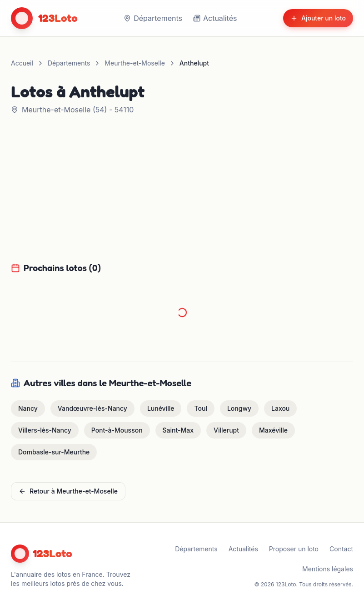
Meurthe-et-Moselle (135, 63)
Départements (153, 18)
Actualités (215, 18)
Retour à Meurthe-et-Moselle (68, 491)
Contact (341, 549)
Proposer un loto (294, 549)
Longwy (239, 408)
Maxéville (273, 430)
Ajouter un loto (318, 18)
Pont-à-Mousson (117, 430)
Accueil (22, 63)
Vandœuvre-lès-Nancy (92, 408)
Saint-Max (178, 430)
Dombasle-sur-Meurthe (54, 452)
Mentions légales (328, 569)
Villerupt (226, 430)
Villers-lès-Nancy (45, 430)
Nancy (28, 408)
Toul (200, 408)
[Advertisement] (182, 194)
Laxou (280, 408)
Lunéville (161, 408)
